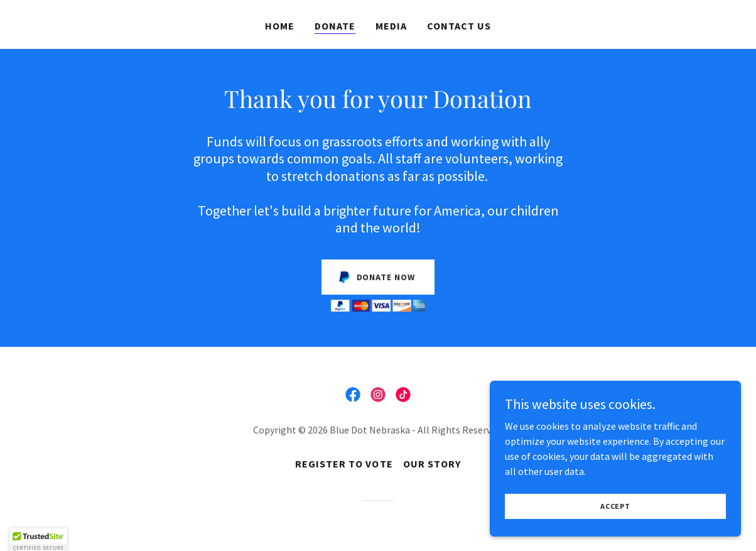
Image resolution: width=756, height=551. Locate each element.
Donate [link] (335, 26)
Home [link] (280, 26)
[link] (353, 395)
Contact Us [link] (459, 26)
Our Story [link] (432, 464)
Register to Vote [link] (344, 464)
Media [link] (391, 26)
